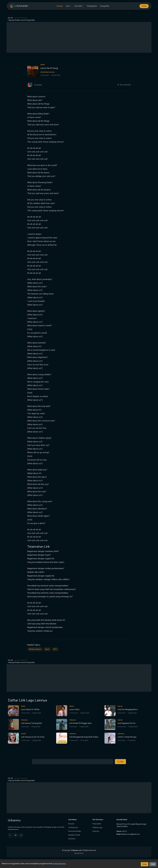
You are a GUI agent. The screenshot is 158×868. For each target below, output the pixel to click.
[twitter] (10, 835)
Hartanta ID (80, 853)
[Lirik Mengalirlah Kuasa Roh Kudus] (62, 738)
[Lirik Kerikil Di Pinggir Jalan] (62, 724)
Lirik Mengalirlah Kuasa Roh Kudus (84, 737)
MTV (55, 649)
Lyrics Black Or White (30, 709)
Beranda (60, 6)
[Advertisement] (79, 37)
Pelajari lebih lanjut (59, 864)
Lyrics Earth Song (49, 68)
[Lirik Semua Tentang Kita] (13, 724)
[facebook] (16, 835)
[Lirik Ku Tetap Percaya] (110, 738)
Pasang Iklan (105, 6)
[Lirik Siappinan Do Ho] (110, 724)
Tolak (153, 864)
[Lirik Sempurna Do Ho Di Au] (13, 738)
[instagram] (21, 835)
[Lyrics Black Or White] (13, 710)
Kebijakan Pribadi (74, 835)
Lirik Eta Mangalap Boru (128, 709)
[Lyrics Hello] (62, 710)
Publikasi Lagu (97, 827)
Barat (47, 649)
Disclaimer (72, 839)
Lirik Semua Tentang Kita (31, 723)
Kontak (144, 6)
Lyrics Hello (74, 709)
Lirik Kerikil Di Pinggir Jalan (80, 723)
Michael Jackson (35, 649)
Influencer (96, 831)
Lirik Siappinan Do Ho (127, 723)
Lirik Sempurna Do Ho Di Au (33, 737)
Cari (120, 762)
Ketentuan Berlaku (75, 831)
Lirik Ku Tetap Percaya (127, 737)
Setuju (145, 864)
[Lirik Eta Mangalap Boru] (110, 710)
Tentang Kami (92, 6)
